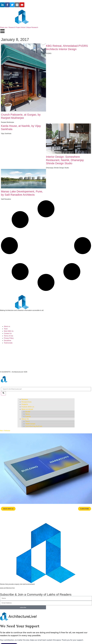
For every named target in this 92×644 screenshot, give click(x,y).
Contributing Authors (34, 426)
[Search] (3, 393)
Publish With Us (28, 407)
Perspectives (26, 402)
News (28, 414)
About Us (25, 419)
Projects (25, 404)
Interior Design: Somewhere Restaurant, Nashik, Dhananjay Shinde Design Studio (65, 160)
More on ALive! (27, 409)
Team (28, 421)
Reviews (25, 399)
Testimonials (30, 424)
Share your (19, 27)
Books (28, 412)
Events (28, 416)
